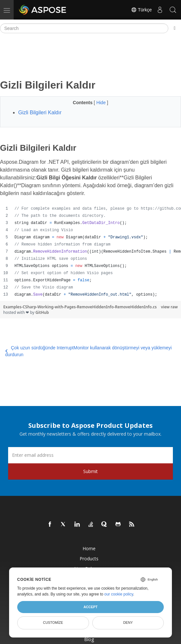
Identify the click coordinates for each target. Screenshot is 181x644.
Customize (53, 623)
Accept (90, 607)
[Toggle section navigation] (175, 28)
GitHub (42, 312)
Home (89, 548)
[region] (90, 252)
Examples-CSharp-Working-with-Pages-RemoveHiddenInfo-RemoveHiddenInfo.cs (80, 307)
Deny (128, 623)
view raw (169, 307)
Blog (89, 639)
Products (89, 559)
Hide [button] (102, 103)
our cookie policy (119, 594)
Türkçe (141, 10)
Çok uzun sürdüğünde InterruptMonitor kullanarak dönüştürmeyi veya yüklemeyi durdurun (88, 351)
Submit (90, 471)
